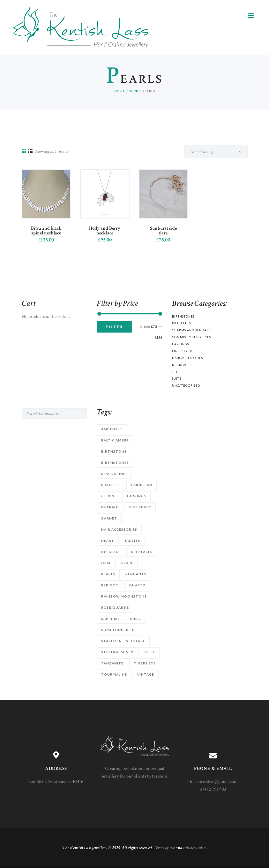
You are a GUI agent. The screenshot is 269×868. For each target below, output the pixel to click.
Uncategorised (186, 386)
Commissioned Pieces (191, 337)
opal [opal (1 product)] (106, 563)
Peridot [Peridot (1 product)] (110, 585)
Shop (134, 91)
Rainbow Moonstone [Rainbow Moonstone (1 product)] (124, 596)
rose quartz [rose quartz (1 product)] (115, 607)
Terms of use (164, 848)
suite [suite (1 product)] (149, 652)
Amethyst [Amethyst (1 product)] (112, 429)
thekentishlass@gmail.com (213, 782)
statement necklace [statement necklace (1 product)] (123, 641)
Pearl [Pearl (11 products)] (127, 563)
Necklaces (182, 365)
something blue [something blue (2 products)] (118, 630)
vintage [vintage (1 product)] (146, 674)
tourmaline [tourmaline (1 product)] (114, 674)
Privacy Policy (195, 848)
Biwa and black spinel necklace (46, 231)
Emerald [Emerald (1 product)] (110, 507)
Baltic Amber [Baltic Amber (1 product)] (115, 440)
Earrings (180, 344)
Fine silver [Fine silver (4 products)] (140, 507)
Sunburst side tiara (163, 231)
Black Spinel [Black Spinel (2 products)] (114, 474)
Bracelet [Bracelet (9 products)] (111, 485)
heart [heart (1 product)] (108, 541)
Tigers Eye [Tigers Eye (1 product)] (145, 663)
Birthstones (183, 316)
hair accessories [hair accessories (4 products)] (119, 529)
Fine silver (182, 351)
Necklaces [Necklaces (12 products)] (142, 552)
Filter (114, 327)
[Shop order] (216, 151)
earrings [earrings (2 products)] (137, 496)
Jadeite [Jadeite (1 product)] (132, 541)
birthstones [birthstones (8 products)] (115, 463)
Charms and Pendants (192, 330)
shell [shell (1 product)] (136, 619)
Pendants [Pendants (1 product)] (136, 574)
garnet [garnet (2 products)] (109, 518)
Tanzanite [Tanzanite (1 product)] (112, 663)
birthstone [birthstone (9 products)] (114, 451)
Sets (176, 372)
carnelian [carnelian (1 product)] (142, 485)
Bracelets (181, 323)
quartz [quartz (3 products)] (137, 585)
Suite (177, 379)
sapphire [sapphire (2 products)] (111, 619)
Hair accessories (187, 358)
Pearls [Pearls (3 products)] (108, 574)
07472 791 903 (213, 789)
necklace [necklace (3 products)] (111, 552)
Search (77, 413)
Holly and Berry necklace (105, 231)
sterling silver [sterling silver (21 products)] (117, 652)
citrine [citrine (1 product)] (109, 496)
